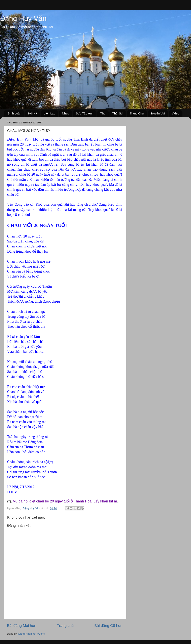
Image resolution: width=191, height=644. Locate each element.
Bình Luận (15, 113)
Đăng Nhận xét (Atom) (32, 634)
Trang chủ (65, 626)
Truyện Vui (158, 113)
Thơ (103, 113)
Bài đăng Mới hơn (22, 626)
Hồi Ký (33, 113)
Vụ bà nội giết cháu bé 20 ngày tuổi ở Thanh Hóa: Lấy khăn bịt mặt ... (68, 501)
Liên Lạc (49, 113)
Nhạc (66, 113)
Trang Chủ (137, 113)
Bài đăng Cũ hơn (108, 626)
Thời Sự (118, 113)
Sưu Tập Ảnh (85, 113)
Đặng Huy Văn (23, 18)
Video (175, 113)
